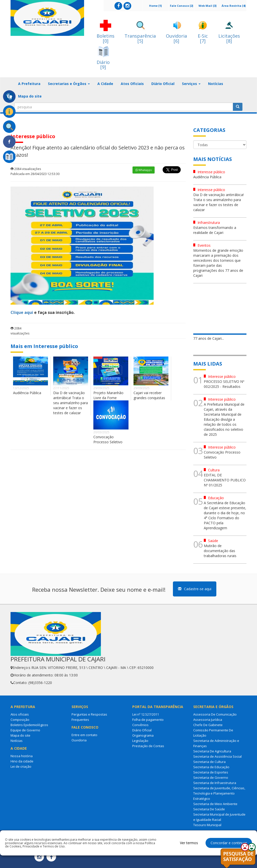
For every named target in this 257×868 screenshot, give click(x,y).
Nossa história (22, 756)
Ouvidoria (79, 740)
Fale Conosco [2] (181, 6)
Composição (20, 720)
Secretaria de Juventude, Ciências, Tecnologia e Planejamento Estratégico (219, 793)
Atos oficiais (20, 714)
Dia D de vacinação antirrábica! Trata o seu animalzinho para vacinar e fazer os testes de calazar (71, 403)
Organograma (143, 735)
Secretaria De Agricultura (212, 751)
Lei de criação (21, 766)
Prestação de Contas (148, 746)
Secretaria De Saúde (209, 809)
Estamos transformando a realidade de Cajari (215, 230)
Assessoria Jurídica (208, 720)
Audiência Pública (27, 393)
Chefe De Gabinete (208, 725)
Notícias (216, 84)
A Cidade (105, 84)
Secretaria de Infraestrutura (215, 783)
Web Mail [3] (207, 6)
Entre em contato (84, 735)
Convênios (140, 725)
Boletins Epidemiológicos (29, 725)
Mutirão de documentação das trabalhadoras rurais (220, 551)
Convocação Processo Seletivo (108, 439)
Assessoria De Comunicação (215, 714)
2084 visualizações (26, 169)
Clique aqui (22, 312)
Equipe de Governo (25, 730)
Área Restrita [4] (234, 6)
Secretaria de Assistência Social (217, 756)
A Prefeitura (29, 84)
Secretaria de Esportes (211, 772)
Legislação (140, 741)
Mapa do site (30, 96)
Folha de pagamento (148, 720)
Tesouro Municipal (207, 825)
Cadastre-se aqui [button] (195, 589)
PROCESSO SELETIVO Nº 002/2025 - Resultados (224, 384)
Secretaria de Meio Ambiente (215, 804)
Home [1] (155, 6)
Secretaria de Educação (211, 767)
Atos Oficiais (132, 84)
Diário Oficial (163, 84)
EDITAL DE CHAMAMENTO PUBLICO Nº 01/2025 (225, 480)
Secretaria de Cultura (209, 762)
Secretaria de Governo (211, 777)
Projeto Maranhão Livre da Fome (108, 395)
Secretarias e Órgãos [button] (69, 84)
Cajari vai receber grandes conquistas (149, 395)
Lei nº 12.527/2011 (146, 714)
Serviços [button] (191, 84)
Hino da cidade (22, 761)
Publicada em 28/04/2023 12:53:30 (35, 174)
